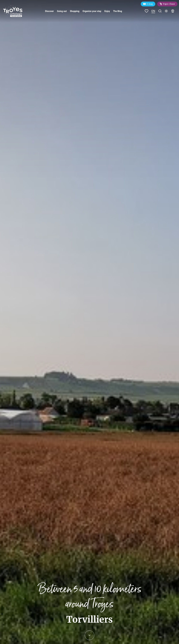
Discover (49, 11)
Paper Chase (169, 4)
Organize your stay (92, 11)
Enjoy (107, 11)
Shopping (75, 11)
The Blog (118, 11)
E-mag (150, 4)
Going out (62, 11)
